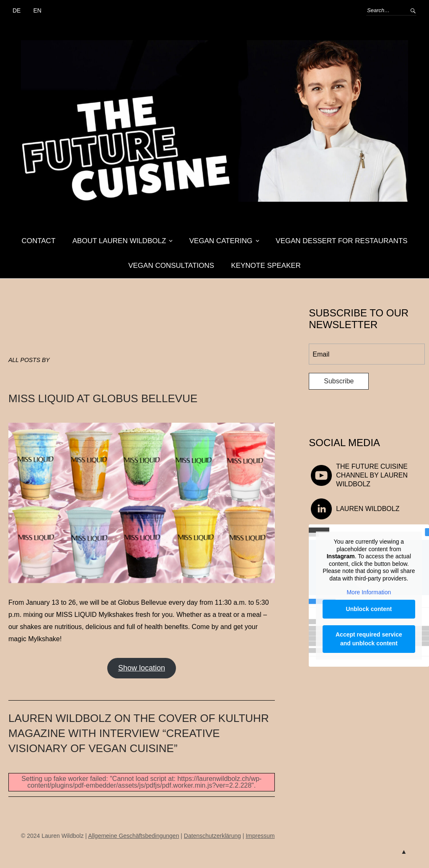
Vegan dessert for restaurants (342, 241)
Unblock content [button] (369, 609)
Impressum (260, 836)
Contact (38, 241)
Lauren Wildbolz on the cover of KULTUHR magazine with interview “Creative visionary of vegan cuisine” (139, 733)
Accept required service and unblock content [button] (369, 639)
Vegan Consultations (171, 266)
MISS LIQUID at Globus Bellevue (103, 398)
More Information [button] (369, 593)
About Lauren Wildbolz (119, 241)
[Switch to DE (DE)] (17, 11)
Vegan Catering (221, 241)
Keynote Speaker (266, 266)
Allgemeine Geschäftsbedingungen (133, 836)
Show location (142, 668)
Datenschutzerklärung (212, 836)
